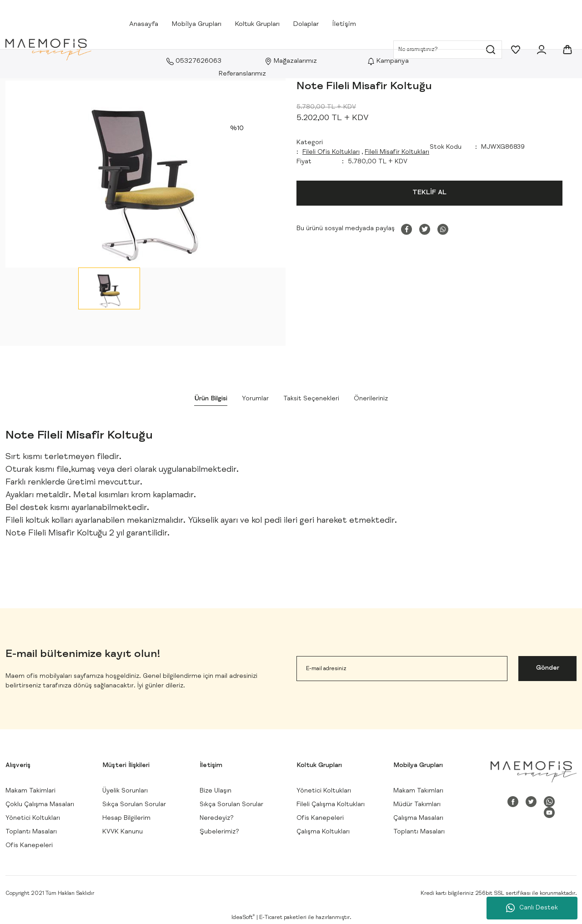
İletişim (344, 24)
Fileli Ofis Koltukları (331, 152)
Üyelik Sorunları (125, 791)
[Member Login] (542, 50)
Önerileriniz (371, 399)
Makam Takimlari (30, 791)
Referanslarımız (242, 74)
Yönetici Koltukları (33, 818)
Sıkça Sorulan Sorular (134, 805)
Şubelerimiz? (219, 832)
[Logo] (48, 50)
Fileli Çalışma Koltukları (331, 805)
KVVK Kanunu (123, 832)
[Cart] (567, 50)
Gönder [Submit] (548, 668)
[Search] (448, 50)
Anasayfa (144, 24)
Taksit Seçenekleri (311, 399)
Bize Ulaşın (216, 791)
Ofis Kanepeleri (29, 846)
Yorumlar (255, 399)
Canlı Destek (532, 908)
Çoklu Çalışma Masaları (40, 805)
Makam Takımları (418, 791)
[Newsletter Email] (402, 669)
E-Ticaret (271, 918)
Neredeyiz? (217, 818)
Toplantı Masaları (31, 832)
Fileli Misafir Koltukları (397, 152)
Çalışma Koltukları (323, 832)
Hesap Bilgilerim (126, 818)
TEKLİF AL (429, 193)
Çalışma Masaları (418, 818)
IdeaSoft (243, 917)
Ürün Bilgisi (211, 399)
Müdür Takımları (417, 805)
